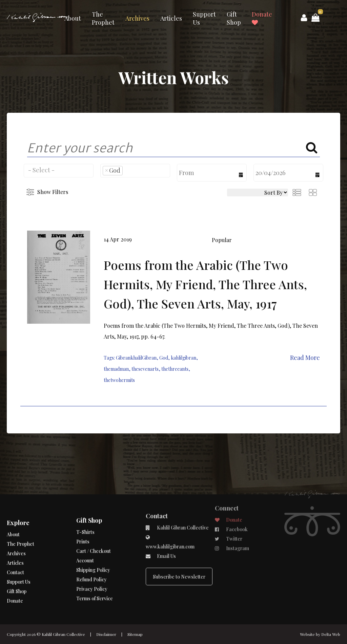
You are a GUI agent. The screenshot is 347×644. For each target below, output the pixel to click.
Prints (83, 517)
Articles (171, 18)
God (164, 358)
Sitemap (135, 634)
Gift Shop (234, 18)
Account (85, 535)
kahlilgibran (183, 358)
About (73, 18)
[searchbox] (59, 170)
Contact (15, 557)
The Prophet (103, 18)
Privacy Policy (92, 564)
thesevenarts (145, 369)
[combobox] (59, 171)
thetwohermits (119, 380)
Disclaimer (106, 634)
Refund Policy (91, 554)
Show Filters (53, 192)
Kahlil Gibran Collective (63, 634)
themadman (116, 369)
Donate (262, 18)
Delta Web (331, 634)
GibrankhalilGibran (136, 358)
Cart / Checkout (94, 526)
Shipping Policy (93, 545)
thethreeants (175, 369)
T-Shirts (85, 507)
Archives (137, 18)
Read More (305, 358)
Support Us (204, 18)
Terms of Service (95, 573)
